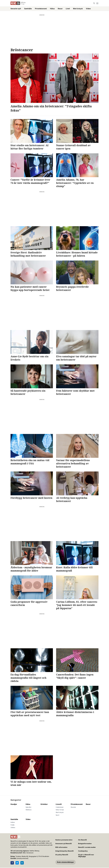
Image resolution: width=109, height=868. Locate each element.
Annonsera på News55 (64, 844)
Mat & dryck (78, 9)
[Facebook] (12, 863)
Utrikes (13, 828)
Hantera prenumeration (64, 840)
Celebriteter (60, 807)
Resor (60, 9)
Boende (73, 807)
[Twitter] (17, 863)
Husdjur (14, 804)
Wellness (29, 810)
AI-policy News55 (62, 855)
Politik (12, 825)
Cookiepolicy (83, 851)
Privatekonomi (41, 9)
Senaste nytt (16, 9)
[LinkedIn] (22, 863)
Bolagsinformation (85, 844)
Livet (68, 9)
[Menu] (97, 3)
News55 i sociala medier (87, 847)
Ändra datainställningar (65, 862)
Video (88, 9)
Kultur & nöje (60, 810)
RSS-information (61, 847)
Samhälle (28, 9)
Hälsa (52, 9)
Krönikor (44, 804)
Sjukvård (28, 807)
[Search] (94, 3)
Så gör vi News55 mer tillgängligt (86, 856)
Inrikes (13, 822)
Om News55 (82, 840)
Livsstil (59, 804)
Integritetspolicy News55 (64, 851)
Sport (57, 815)
